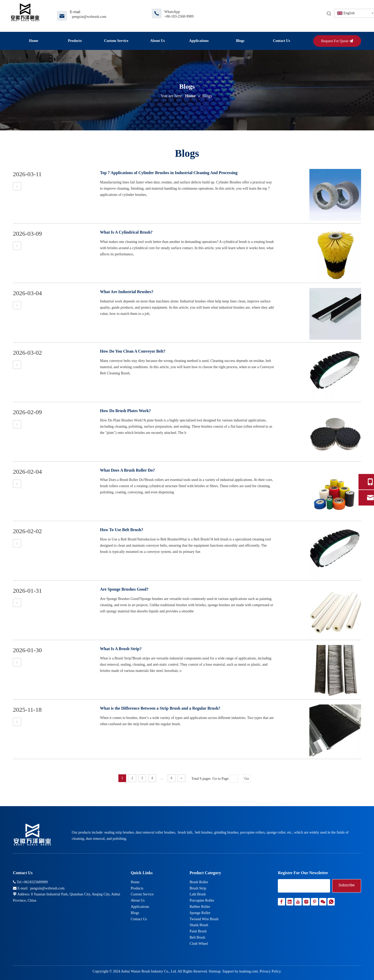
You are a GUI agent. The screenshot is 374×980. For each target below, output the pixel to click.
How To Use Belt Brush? (122, 530)
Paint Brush (198, 931)
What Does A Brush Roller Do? (128, 470)
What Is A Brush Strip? (121, 649)
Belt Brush (197, 937)
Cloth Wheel (199, 944)
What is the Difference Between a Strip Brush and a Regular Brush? (160, 708)
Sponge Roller (200, 913)
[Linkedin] (290, 902)
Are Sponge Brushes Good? (124, 589)
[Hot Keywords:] (329, 14)
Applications (140, 907)
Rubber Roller (200, 907)
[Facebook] (281, 902)
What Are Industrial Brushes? (127, 292)
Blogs (135, 913)
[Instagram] (306, 902)
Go (247, 779)
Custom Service (142, 894)
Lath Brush (198, 894)
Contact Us (139, 919)
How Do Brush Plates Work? (125, 411)
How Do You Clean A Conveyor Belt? (133, 351)
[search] (304, 886)
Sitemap (215, 971)
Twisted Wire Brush (204, 919)
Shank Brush (199, 925)
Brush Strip (198, 888)
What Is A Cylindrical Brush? (126, 232)
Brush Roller (199, 882)
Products (137, 888)
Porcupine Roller (202, 900)
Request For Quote (337, 41)
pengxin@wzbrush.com (89, 17)
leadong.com (249, 971)
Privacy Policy (270, 971)
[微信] (323, 902)
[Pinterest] (315, 902)
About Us (138, 900)
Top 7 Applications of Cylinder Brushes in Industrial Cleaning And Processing (169, 173)
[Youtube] (298, 902)
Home (135, 882)
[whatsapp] (331, 902)
